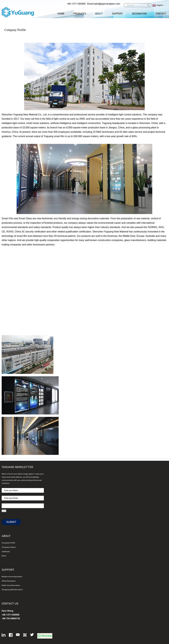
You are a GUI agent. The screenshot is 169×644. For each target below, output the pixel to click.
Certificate (6, 552)
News (4, 556)
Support (118, 14)
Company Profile (8, 543)
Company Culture (9, 547)
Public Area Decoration (11, 585)
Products (80, 14)
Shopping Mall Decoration (12, 590)
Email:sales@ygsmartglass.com (104, 4)
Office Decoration (9, 581)
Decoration (139, 14)
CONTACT (161, 14)
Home (61, 14)
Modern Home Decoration (12, 577)
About (99, 14)
